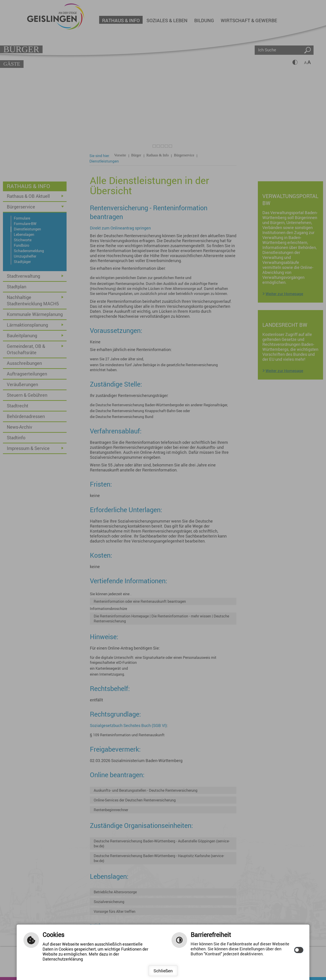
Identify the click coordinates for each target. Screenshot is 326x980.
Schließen (163, 971)
